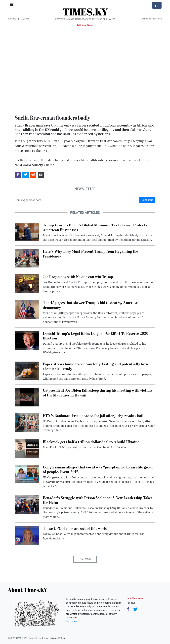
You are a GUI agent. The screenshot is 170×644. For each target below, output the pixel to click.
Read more (72, 621)
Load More (85, 559)
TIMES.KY (85, 12)
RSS (131, 603)
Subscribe (147, 200)
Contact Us (35, 638)
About (45, 638)
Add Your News (85, 25)
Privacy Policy (57, 638)
